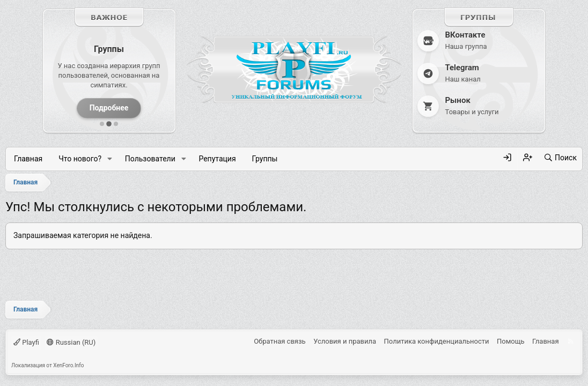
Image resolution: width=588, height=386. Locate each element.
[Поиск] (560, 158)
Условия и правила (345, 341)
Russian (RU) (71, 342)
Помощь (511, 341)
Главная (28, 159)
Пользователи (150, 159)
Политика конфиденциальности (437, 341)
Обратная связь (280, 341)
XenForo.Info (68, 365)
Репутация (217, 159)
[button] (110, 159)
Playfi (26, 342)
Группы (265, 159)
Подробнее (109, 108)
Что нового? (80, 159)
